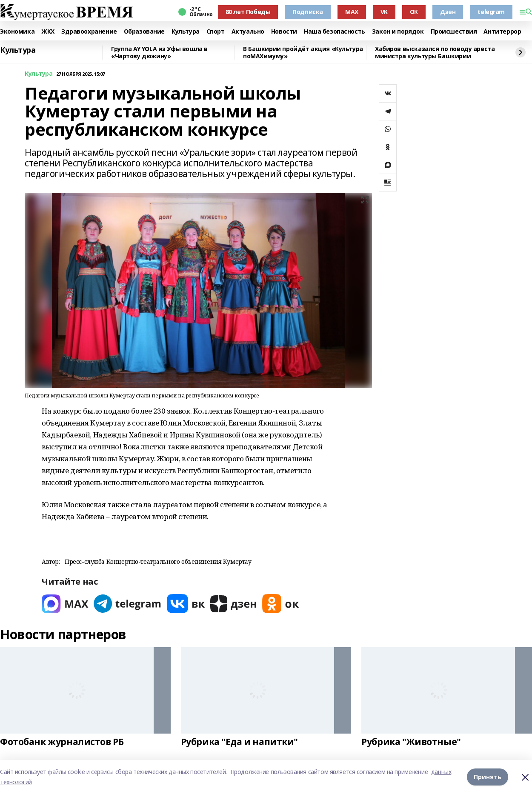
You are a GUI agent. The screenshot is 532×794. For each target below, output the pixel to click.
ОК (414, 12)
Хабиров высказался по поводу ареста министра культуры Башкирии (435, 53)
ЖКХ (48, 32)
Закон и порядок (398, 32)
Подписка (308, 12)
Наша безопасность (335, 32)
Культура (186, 32)
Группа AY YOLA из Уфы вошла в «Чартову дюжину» (159, 53)
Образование (144, 32)
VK (384, 12)
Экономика (17, 32)
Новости (284, 32)
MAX (352, 12)
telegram (491, 12)
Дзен (448, 12)
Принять (488, 777)
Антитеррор (502, 32)
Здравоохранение (89, 32)
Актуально (248, 32)
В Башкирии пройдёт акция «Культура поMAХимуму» (303, 53)
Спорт (216, 32)
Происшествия (454, 32)
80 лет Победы (248, 12)
